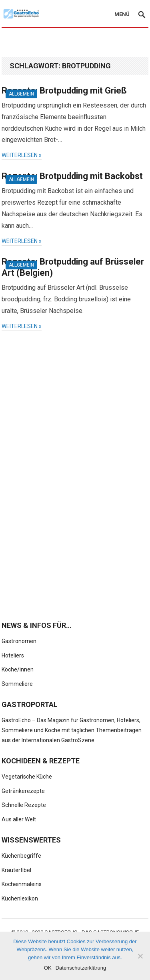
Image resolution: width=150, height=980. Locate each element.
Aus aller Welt (19, 819)
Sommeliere (17, 684)
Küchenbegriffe (21, 856)
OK (48, 968)
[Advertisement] (76, 43)
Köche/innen (18, 669)
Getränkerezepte (23, 791)
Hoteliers (13, 655)
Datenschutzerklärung (81, 968)
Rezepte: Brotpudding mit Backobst (72, 176)
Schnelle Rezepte (24, 805)
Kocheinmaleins (22, 884)
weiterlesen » (22, 155)
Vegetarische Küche (27, 777)
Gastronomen (19, 641)
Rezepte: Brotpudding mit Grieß (64, 91)
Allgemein (21, 94)
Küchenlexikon (20, 898)
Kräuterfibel (16, 870)
